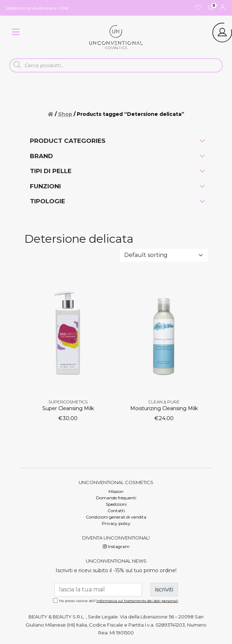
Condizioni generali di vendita (116, 517)
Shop (65, 114)
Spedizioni (116, 504)
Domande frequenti (116, 498)
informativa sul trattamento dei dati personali (137, 601)
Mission (116, 491)
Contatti (116, 511)
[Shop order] (164, 255)
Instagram (116, 546)
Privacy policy (116, 523)
